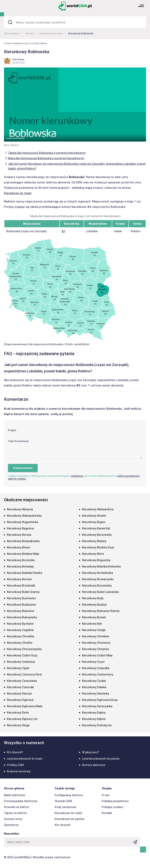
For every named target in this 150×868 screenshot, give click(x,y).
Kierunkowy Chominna (96, 643)
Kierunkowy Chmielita (21, 636)
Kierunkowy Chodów (20, 643)
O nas (106, 795)
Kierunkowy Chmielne (96, 636)
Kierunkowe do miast (51, 34)
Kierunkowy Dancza (19, 694)
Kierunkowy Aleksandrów (98, 509)
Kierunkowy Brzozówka (97, 586)
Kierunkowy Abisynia (20, 509)
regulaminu (77, 476)
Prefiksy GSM (15, 765)
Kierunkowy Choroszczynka (24, 649)
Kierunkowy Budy (93, 598)
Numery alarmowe (94, 765)
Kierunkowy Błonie (19, 547)
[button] (141, 10)
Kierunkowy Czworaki (20, 687)
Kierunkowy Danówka (96, 694)
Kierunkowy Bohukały (20, 566)
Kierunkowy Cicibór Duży (22, 655)
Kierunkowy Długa (18, 725)
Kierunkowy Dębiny (94, 713)
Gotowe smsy (13, 819)
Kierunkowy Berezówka (97, 535)
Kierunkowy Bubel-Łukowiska (100, 592)
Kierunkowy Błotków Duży (98, 547)
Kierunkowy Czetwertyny (98, 674)
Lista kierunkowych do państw (101, 759)
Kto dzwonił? (15, 752)
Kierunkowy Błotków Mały (23, 554)
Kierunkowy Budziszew (22, 605)
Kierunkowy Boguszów (96, 560)
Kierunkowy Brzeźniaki (21, 586)
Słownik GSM (63, 801)
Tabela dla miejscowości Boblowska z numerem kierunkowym (47, 153)
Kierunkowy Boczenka (21, 560)
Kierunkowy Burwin (94, 617)
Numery (30, 34)
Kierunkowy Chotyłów (96, 649)
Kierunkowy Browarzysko (98, 579)
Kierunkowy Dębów (94, 719)
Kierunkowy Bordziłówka (98, 573)
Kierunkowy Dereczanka (97, 706)
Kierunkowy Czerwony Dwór (25, 674)
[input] (75, 431)
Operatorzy (11, 825)
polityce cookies (17, 479)
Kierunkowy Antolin (94, 516)
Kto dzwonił (63, 825)
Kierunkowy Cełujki (94, 630)
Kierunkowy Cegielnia (20, 630)
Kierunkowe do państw (70, 819)
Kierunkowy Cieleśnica (21, 662)
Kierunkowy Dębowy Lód (22, 719)
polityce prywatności (128, 476)
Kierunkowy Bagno (94, 522)
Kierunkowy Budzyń (94, 605)
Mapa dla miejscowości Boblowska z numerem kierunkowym (46, 158)
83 (63, 231)
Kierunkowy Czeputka (96, 668)
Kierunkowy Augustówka (23, 522)
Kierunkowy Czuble (94, 681)
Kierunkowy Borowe (19, 579)
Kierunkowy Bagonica (20, 528)
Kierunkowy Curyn (93, 662)
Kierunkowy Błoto (93, 554)
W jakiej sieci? (91, 752)
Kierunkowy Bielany (94, 541)
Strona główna (12, 34)
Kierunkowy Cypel (18, 668)
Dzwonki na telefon (17, 807)
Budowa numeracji (19, 771)
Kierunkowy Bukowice (21, 611)
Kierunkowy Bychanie (20, 624)
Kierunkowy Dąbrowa (20, 700)
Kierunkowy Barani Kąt (96, 528)
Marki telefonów (15, 795)
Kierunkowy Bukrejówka (22, 617)
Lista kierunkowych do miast (25, 759)
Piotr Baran (18, 60)
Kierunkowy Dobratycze (97, 725)
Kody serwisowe (66, 807)
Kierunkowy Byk (92, 624)
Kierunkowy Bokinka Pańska (25, 573)
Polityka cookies (112, 807)
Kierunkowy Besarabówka (23, 541)
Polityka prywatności (115, 801)
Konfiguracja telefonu (69, 795)
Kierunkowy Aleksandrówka (24, 516)
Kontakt (107, 813)
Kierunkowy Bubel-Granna (23, 592)
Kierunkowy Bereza (19, 535)
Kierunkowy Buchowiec (21, 598)
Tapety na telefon (15, 813)
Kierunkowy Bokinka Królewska (101, 566)
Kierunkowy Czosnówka (22, 681)
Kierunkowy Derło (18, 713)
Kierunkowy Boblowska (81, 34)
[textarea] (75, 449)
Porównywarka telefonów (21, 801)
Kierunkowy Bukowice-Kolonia (101, 611)
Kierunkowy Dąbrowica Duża (100, 700)
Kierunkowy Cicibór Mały (97, 655)
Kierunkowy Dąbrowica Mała (25, 706)
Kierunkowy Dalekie (94, 687)
